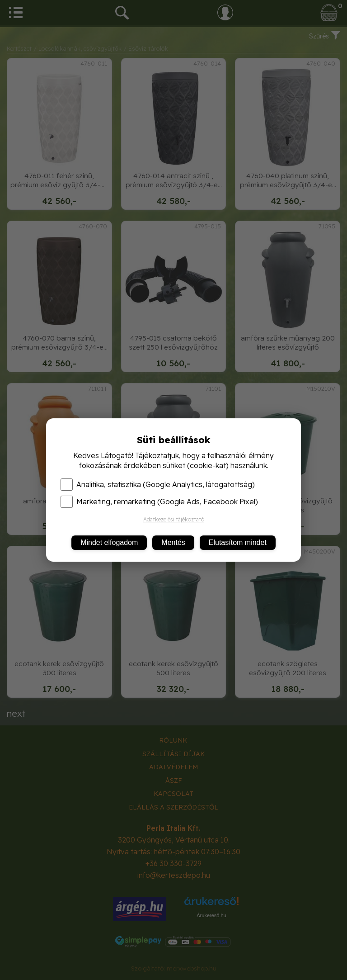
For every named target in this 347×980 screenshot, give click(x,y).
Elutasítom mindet (238, 542)
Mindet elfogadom (109, 542)
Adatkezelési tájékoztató (174, 519)
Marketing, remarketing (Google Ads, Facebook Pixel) (159, 502)
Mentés (173, 542)
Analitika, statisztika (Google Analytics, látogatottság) (158, 484)
